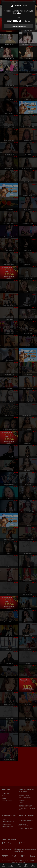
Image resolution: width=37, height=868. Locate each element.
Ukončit (18, 17)
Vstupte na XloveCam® (19, 26)
